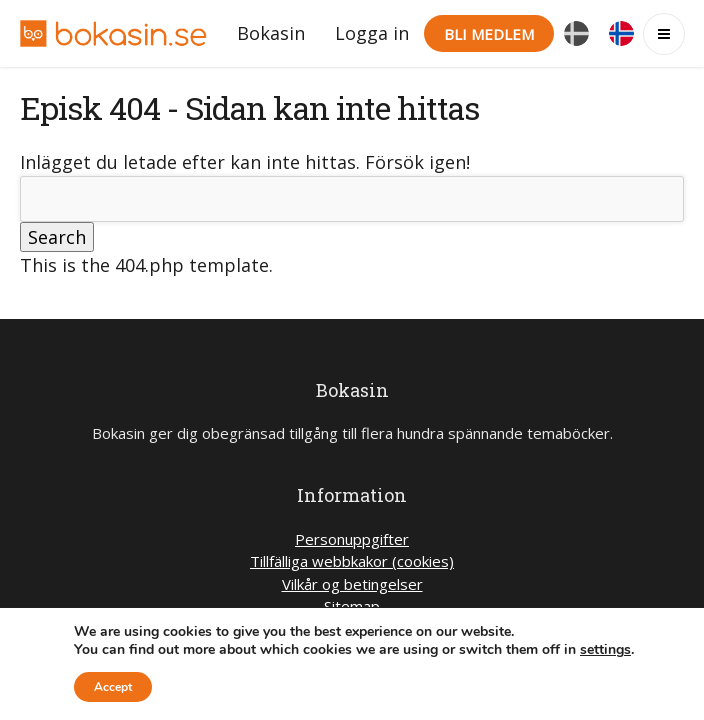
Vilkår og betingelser (352, 584)
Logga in (372, 33)
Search (57, 237)
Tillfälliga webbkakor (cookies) (352, 561)
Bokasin (271, 33)
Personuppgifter (352, 539)
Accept (113, 687)
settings (605, 650)
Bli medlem (489, 34)
